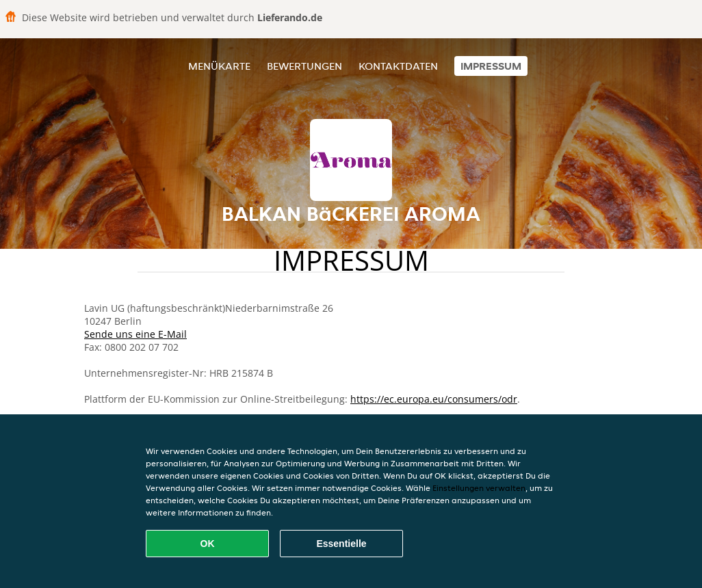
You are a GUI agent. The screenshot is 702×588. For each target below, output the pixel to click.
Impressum (491, 66)
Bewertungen (304, 66)
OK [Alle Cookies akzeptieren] (208, 544)
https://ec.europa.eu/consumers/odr (434, 399)
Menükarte (219, 66)
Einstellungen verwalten (479, 488)
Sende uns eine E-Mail (135, 334)
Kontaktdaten (398, 66)
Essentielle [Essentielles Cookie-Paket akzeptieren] (341, 544)
